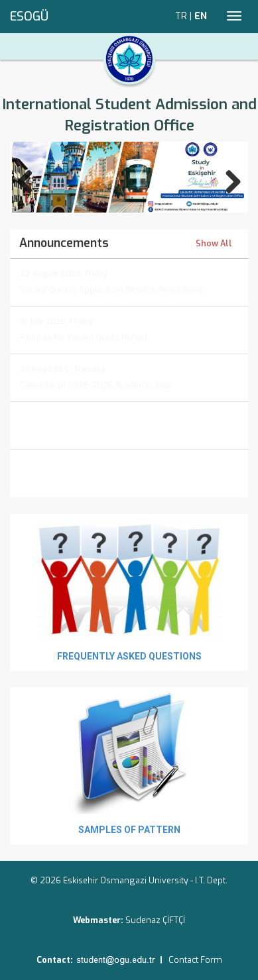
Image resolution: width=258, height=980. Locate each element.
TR (181, 16)
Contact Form (195, 960)
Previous (32, 179)
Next (226, 179)
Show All (214, 244)
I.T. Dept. (211, 880)
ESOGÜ (29, 17)
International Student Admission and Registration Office (129, 115)
